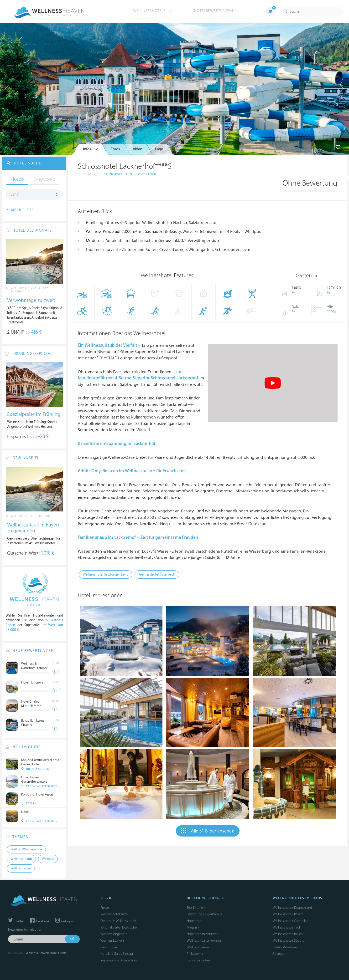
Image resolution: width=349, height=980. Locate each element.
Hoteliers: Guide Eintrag (117, 954)
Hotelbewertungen (217, 11)
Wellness (48, 859)
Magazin (193, 927)
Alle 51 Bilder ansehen (208, 831)
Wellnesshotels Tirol (286, 927)
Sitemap (279, 954)
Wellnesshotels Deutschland (292, 908)
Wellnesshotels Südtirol (289, 941)
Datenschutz (128, 960)
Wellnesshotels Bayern (288, 914)
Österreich (147, 174)
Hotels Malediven (285, 947)
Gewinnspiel (109, 947)
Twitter (16, 921)
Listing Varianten (198, 960)
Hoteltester (195, 921)
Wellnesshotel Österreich (157, 574)
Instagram (65, 921)
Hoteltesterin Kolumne (203, 934)
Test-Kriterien (196, 908)
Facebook (40, 921)
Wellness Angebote (114, 934)
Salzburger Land (118, 174)
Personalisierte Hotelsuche (119, 927)
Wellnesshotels (153, 11)
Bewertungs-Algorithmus (204, 914)
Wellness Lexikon (112, 941)
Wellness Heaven (198, 947)
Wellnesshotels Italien (288, 934)
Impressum (108, 960)
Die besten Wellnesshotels (118, 921)
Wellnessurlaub (100, 345)
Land (15, 194)
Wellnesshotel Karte (114, 914)
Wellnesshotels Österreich (291, 921)
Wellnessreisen (21, 868)
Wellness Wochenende (26, 849)
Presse (105, 908)
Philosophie (195, 954)
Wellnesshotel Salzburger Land (106, 574)
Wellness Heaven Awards (204, 941)
